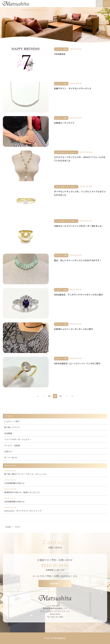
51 (61, 396)
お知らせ (8, 451)
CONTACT (55, 584)
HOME (8, 527)
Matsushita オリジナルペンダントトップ (55, 509)
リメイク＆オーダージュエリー (18, 439)
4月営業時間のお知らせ (55, 500)
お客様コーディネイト (64, 123)
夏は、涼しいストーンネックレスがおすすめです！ (78, 260)
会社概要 (8, 433)
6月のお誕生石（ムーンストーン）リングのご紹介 (77, 363)
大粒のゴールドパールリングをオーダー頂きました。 (79, 226)
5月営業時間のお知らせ (55, 482)
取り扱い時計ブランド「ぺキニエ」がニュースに (55, 472)
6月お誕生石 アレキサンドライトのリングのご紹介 (78, 295)
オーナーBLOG (11, 457)
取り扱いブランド (12, 427)
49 (49, 396)
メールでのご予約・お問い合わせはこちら (55, 576)
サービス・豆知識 (12, 445)
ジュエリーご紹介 (12, 421)
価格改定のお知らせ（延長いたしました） (55, 491)
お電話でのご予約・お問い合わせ (55, 560)
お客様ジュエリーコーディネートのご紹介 (74, 329)
